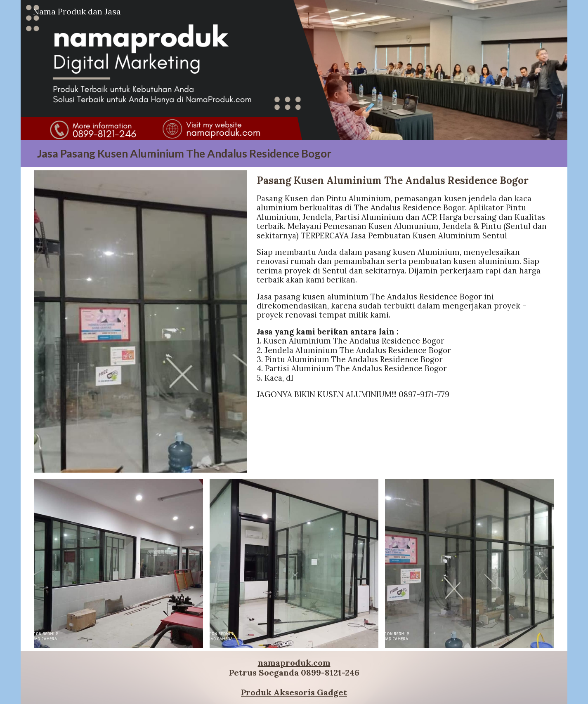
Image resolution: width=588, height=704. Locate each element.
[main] (294, 154)
